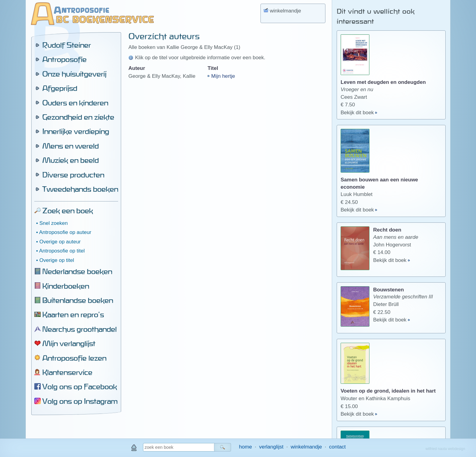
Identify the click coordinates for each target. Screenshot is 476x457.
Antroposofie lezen (74, 358)
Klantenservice (67, 372)
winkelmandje (306, 447)
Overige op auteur (60, 242)
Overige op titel (57, 260)
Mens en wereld (70, 146)
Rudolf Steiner (66, 45)
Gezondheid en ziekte (78, 117)
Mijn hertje (223, 76)
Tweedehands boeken (80, 189)
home (245, 447)
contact (337, 447)
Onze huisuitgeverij (74, 74)
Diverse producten (73, 175)
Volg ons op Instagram (80, 401)
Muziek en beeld (70, 160)
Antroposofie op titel (62, 251)
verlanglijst (271, 447)
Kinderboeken (66, 286)
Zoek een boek (68, 211)
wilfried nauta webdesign (445, 449)
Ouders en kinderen (75, 103)
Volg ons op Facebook (80, 387)
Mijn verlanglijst (69, 343)
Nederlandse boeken (77, 271)
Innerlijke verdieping (76, 131)
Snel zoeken (54, 223)
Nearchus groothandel (79, 329)
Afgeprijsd (60, 88)
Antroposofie (64, 59)
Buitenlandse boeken (78, 300)
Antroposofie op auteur (65, 232)
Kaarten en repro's (73, 314)
